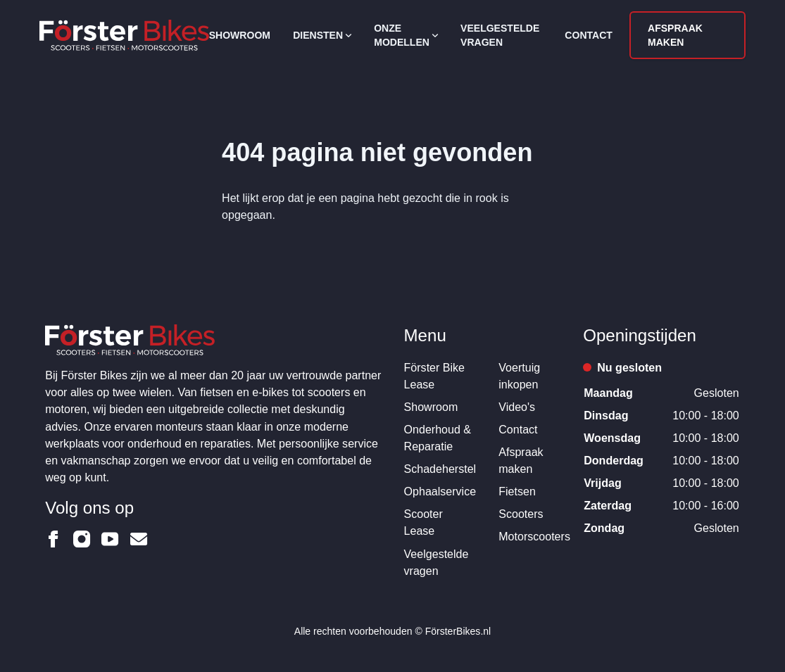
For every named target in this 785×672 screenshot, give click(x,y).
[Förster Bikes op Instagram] (82, 539)
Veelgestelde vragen (500, 35)
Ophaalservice (440, 491)
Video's (517, 407)
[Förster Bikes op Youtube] (110, 539)
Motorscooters (534, 536)
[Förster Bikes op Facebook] (54, 539)
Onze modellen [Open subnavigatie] (406, 35)
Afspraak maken (675, 35)
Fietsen (517, 491)
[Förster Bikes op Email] (139, 539)
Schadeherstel (440, 469)
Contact (589, 35)
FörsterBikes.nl (458, 631)
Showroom (240, 35)
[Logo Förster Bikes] (124, 35)
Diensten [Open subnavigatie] (322, 35)
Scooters (521, 514)
